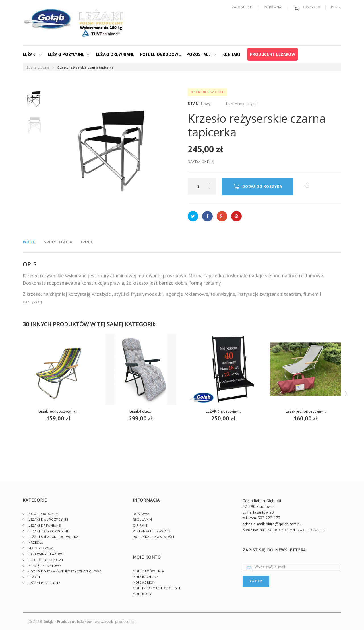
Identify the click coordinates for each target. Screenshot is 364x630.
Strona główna (38, 67)
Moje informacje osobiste (157, 588)
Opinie (86, 242)
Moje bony (142, 594)
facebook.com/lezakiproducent (296, 530)
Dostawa (141, 514)
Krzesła (36, 542)
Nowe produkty (43, 514)
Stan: (194, 104)
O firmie (140, 525)
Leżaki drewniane (115, 54)
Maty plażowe (42, 548)
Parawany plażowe (46, 554)
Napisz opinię (201, 161)
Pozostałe (199, 54)
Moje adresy (144, 582)
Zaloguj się (242, 7)
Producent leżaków (273, 54)
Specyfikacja (58, 242)
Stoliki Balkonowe (46, 560)
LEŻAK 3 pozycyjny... (223, 411)
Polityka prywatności (154, 537)
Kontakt (232, 54)
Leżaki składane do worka (53, 537)
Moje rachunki (146, 577)
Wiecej (30, 242)
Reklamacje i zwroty (152, 531)
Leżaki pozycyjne (66, 54)
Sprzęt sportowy (45, 566)
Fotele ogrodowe (160, 54)
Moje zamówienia (148, 571)
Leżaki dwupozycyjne (48, 519)
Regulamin (142, 519)
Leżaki (30, 54)
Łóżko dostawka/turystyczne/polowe (65, 571)
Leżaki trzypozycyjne (49, 531)
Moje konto (147, 557)
